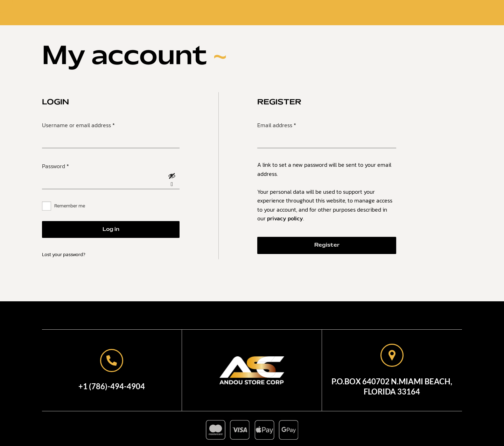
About (223, 13)
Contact (288, 13)
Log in (111, 229)
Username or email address (90, 124)
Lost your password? (64, 255)
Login (420, 13)
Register (327, 245)
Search (385, 13)
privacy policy (285, 218)
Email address (288, 124)
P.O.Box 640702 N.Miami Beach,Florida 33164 (392, 386)
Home (191, 13)
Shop (254, 13)
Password (67, 165)
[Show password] (172, 181)
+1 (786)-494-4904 (112, 386)
